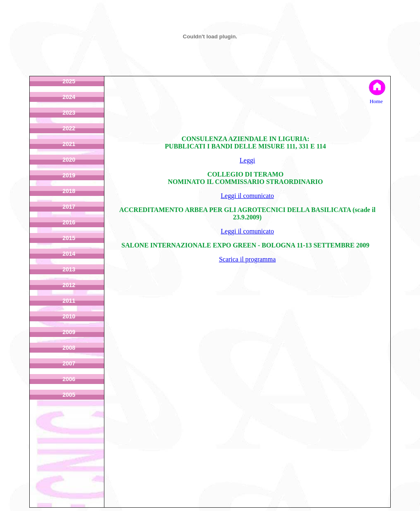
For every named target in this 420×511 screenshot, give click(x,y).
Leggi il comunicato (247, 196)
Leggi (247, 160)
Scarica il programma (248, 259)
